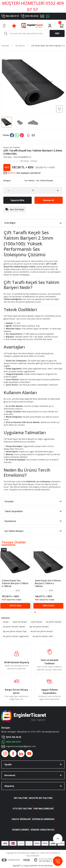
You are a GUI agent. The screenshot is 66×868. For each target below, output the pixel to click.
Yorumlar (9, 501)
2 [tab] (35, 612)
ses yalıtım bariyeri (54, 622)
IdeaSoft (17, 866)
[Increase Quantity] (58, 190)
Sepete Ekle (17, 200)
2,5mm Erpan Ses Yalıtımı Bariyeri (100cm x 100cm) (16, 583)
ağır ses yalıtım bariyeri (39, 627)
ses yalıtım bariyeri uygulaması (16, 636)
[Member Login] (50, 26)
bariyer (6, 622)
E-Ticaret (26, 866)
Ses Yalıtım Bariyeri (45, 181)
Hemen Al (49, 200)
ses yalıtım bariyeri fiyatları (14, 627)
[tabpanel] (17, 578)
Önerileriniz (10, 521)
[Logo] (32, 26)
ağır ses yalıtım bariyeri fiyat (15, 631)
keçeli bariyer (37, 622)
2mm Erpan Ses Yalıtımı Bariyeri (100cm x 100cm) (49, 583)
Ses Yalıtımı (30, 181)
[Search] (33, 33)
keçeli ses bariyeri (20, 622)
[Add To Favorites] (59, 109)
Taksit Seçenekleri (14, 511)
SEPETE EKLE (17, 606)
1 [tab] (31, 612)
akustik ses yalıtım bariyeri (42, 631)
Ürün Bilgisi (10, 223)
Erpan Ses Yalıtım (12, 147)
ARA (57, 33)
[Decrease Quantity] (8, 190)
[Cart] (61, 26)
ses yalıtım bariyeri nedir (43, 636)
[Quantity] (33, 190)
